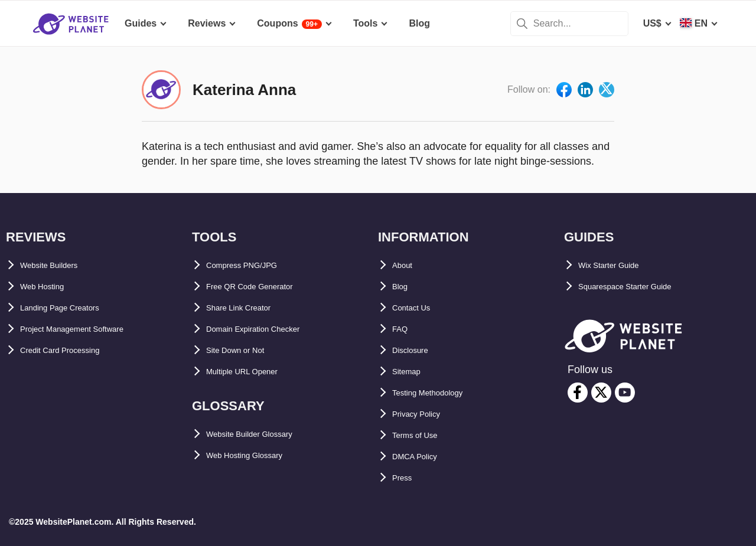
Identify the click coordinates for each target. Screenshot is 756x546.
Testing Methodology (439, 393)
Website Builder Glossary (263, 434)
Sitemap (410, 372)
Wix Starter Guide (618, 265)
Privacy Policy (424, 414)
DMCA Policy (421, 457)
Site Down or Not (244, 350)
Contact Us (417, 308)
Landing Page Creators (72, 308)
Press (405, 478)
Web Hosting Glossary (256, 455)
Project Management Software (88, 329)
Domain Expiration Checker (268, 329)
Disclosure (416, 350)
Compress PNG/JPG (252, 265)
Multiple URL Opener (253, 372)
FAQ (402, 329)
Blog (403, 287)
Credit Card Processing (73, 350)
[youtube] (625, 393)
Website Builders (58, 265)
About (406, 265)
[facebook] (578, 393)
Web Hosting (49, 287)
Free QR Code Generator (262, 287)
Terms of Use (422, 435)
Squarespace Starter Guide (639, 287)
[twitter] (601, 393)
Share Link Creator (248, 308)
